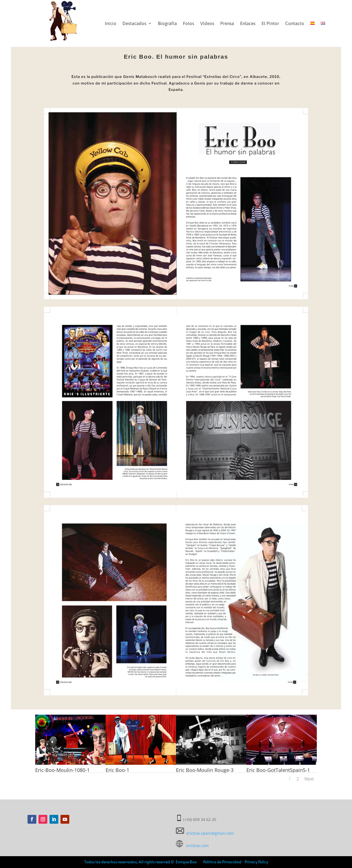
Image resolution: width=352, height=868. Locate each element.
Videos (207, 23)
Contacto (295, 23)
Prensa (227, 23)
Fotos (189, 23)
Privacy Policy (256, 862)
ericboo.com (192, 846)
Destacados (134, 23)
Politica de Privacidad (222, 862)
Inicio (111, 23)
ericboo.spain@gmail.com (205, 833)
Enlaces (248, 23)
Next (309, 779)
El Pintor (270, 23)
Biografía (167, 23)
